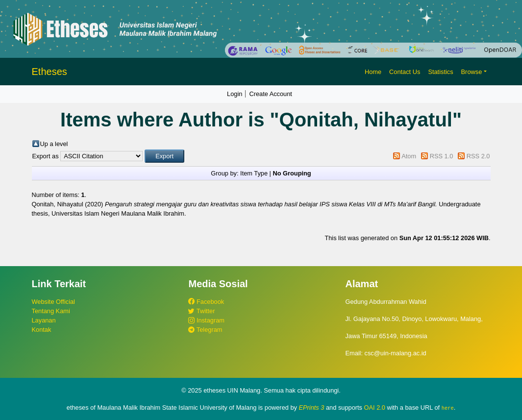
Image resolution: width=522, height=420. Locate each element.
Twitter (201, 311)
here (448, 408)
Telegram (205, 330)
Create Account (271, 94)
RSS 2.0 (478, 156)
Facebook (206, 302)
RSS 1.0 (442, 156)
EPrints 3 (312, 408)
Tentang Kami (51, 311)
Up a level (54, 144)
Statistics (440, 72)
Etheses (50, 72)
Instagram (206, 320)
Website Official (53, 302)
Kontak (42, 330)
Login (235, 94)
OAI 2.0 (375, 408)
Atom (409, 156)
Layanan (44, 320)
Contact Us (405, 72)
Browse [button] (472, 72)
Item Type (254, 173)
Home (373, 72)
